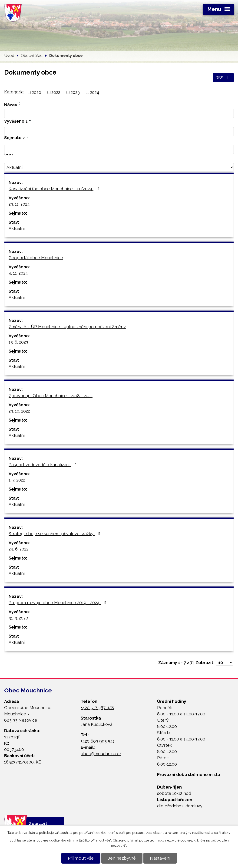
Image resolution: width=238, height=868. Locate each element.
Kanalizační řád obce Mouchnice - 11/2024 (55, 189)
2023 (75, 92)
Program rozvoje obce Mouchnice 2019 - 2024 (58, 603)
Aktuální (17, 228)
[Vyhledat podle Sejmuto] (119, 149)
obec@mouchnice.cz (101, 754)
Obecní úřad (32, 56)
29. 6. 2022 (18, 549)
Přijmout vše (81, 858)
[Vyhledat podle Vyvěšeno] (119, 132)
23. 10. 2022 (19, 411)
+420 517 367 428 (97, 708)
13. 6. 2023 (18, 342)
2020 (36, 92)
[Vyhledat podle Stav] (119, 167)
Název (11, 105)
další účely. (222, 833)
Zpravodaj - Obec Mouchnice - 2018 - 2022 (51, 396)
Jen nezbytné (122, 858)
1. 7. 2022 (17, 480)
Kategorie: (14, 92)
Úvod (9, 56)
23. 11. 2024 (19, 204)
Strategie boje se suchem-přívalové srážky (55, 534)
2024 (95, 92)
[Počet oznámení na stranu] (225, 663)
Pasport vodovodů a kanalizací (43, 465)
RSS (223, 78)
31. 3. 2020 (18, 618)
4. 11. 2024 (18, 273)
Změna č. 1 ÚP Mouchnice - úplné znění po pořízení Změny (67, 327)
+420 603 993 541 (98, 741)
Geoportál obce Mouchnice (36, 258)
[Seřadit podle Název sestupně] (20, 105)
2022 (56, 92)
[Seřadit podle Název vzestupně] (20, 103)
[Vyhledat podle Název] (119, 113)
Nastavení (160, 858)
